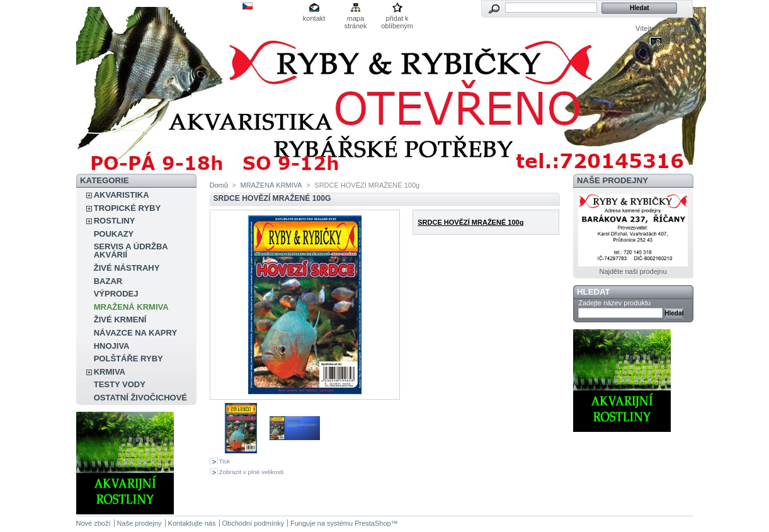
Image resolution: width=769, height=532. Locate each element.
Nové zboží (94, 523)
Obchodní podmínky (253, 523)
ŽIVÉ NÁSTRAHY (127, 268)
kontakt (314, 18)
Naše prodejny (612, 180)
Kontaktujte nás (192, 523)
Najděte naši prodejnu (633, 271)
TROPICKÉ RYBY (127, 208)
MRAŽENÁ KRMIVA (131, 307)
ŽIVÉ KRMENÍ (120, 320)
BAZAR (108, 281)
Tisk (225, 461)
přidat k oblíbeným (397, 19)
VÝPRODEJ (116, 294)
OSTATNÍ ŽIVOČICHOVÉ (140, 398)
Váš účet (676, 40)
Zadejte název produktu (614, 303)
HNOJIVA (112, 346)
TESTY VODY (120, 384)
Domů (219, 185)
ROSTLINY (115, 221)
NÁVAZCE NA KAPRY (135, 333)
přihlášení (674, 28)
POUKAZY (114, 234)
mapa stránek (356, 19)
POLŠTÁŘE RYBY (128, 359)
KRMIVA (110, 372)
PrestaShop (373, 523)
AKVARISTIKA (122, 195)
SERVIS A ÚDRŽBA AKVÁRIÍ (131, 251)
